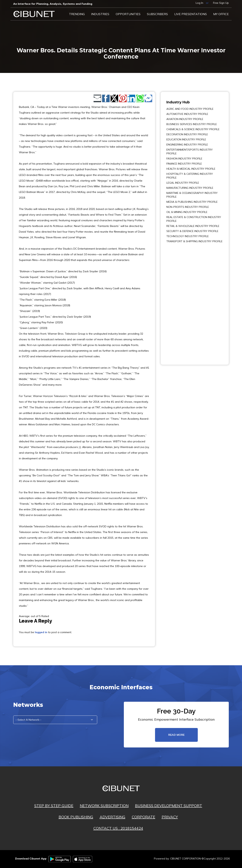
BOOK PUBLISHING (76, 817)
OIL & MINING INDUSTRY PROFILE (187, 212)
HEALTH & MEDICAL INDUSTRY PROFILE (191, 169)
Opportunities (128, 14)
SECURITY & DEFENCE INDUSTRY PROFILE (192, 231)
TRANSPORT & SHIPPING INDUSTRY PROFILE (194, 241)
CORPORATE (143, 817)
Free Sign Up (221, 3)
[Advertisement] (178, 301)
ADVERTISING (112, 817)
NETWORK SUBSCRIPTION (104, 806)
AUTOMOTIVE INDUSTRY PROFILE (187, 114)
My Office (221, 14)
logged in (41, 632)
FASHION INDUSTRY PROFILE (184, 159)
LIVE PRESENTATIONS (191, 14)
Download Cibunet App (31, 859)
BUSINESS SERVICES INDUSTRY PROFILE (192, 124)
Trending (77, 14)
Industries (100, 14)
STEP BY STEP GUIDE (54, 806)
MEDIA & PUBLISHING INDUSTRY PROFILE (192, 202)
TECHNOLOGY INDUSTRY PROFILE (188, 236)
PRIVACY (170, 817)
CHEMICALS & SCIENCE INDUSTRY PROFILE (193, 129)
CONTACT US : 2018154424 (118, 828)
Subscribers (157, 14)
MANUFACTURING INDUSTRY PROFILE (190, 188)
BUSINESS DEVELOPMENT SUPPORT (169, 806)
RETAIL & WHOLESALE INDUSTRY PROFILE (193, 226)
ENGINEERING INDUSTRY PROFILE (187, 145)
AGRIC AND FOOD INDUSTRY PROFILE (190, 109)
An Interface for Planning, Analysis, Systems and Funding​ (53, 4)
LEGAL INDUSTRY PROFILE (183, 183)
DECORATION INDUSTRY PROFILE (187, 134)
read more (176, 735)
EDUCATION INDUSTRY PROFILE (186, 139)
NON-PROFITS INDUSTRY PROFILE (188, 207)
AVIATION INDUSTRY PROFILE (185, 119)
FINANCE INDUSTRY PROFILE (184, 164)
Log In (199, 3)
